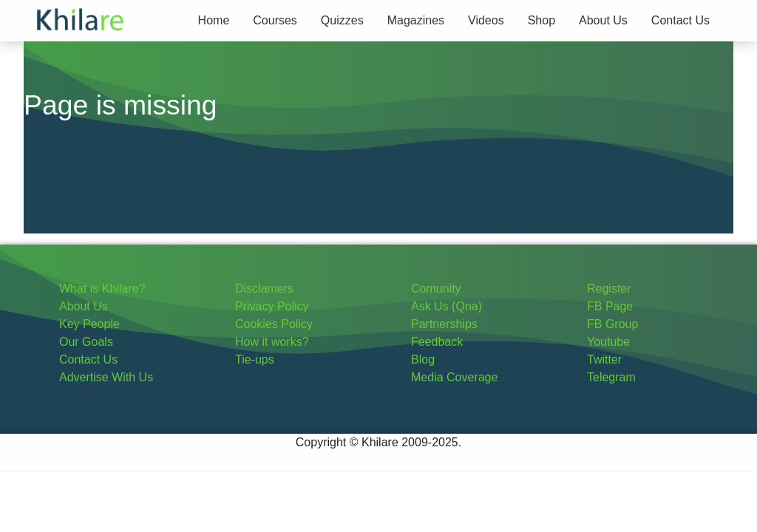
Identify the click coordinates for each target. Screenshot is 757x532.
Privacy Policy (272, 306)
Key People (89, 324)
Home (214, 20)
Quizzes (342, 20)
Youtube (608, 342)
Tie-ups (255, 359)
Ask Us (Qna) (447, 306)
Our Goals (86, 342)
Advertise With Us (106, 377)
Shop (542, 20)
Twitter (604, 359)
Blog (423, 359)
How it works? (272, 342)
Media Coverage (454, 377)
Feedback (437, 342)
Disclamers (264, 289)
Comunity (436, 289)
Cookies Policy (274, 324)
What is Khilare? (102, 289)
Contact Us (680, 20)
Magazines (416, 20)
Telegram (611, 377)
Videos (486, 20)
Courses (275, 20)
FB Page (610, 306)
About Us (603, 20)
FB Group (612, 324)
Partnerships (444, 324)
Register (609, 289)
